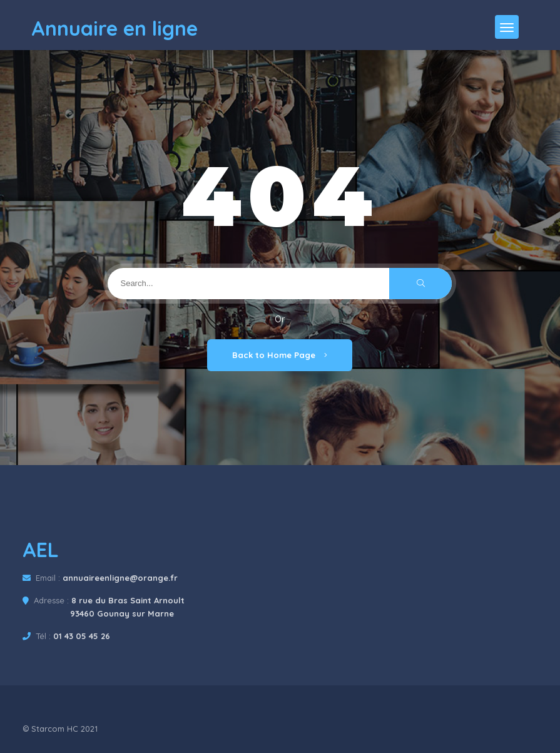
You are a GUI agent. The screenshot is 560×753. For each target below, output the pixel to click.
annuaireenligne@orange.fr (120, 578)
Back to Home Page (280, 355)
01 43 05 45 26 (82, 636)
